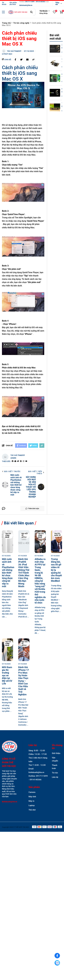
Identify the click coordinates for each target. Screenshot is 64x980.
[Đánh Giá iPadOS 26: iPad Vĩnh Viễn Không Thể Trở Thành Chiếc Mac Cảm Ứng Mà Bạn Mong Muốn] (24, 542)
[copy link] (33, 60)
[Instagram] (24, 461)
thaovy (18, 51)
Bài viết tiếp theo (36, 472)
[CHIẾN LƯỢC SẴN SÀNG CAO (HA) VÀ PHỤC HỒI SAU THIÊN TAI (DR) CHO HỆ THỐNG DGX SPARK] (55, 93)
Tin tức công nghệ (8, 535)
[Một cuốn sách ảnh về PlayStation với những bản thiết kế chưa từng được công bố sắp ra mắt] (7, 542)
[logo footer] (10, 747)
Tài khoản (4, 4)
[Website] (15, 461)
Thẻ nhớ (32, 810)
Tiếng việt (57, 4)
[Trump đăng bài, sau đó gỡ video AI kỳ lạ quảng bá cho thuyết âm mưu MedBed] (57, 542)
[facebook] (13, 461)
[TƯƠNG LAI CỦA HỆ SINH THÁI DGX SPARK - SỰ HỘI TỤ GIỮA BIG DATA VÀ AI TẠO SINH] (55, 107)
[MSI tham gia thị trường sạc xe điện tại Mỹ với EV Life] (7, 650)
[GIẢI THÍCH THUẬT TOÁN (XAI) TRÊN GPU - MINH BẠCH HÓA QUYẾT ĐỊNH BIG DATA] (55, 78)
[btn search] (31, 12)
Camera (32, 792)
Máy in (31, 801)
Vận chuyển (55, 759)
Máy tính (32, 797)
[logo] (18, 12)
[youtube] (26, 461)
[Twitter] (18, 461)
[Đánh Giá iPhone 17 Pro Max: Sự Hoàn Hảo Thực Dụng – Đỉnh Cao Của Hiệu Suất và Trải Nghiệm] (24, 650)
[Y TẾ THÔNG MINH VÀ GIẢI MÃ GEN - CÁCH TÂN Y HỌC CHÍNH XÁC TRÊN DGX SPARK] (55, 63)
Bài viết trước (11, 471)
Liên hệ (55, 777)
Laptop (32, 805)
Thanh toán (55, 767)
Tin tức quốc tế (57, 534)
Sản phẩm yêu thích (13, 4)
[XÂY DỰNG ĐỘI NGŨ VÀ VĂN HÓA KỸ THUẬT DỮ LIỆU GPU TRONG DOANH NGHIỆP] (55, 49)
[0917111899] (57, 963)
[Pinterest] (21, 461)
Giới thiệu (56, 753)
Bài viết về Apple (25, 535)
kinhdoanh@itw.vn (26, 5)
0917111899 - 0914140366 (35, 2)
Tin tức (55, 773)
